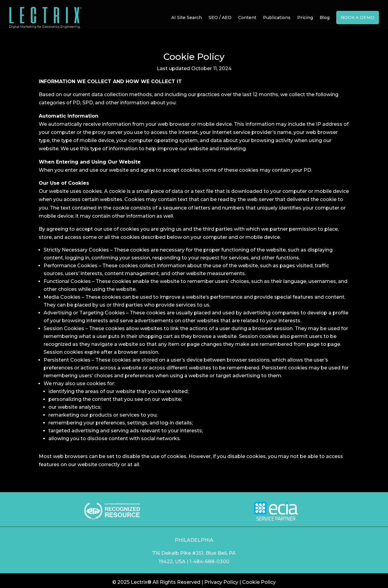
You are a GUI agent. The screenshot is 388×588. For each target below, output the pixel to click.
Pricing (305, 18)
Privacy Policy (221, 582)
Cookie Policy (259, 582)
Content (247, 18)
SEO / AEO (220, 18)
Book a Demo (358, 18)
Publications (277, 18)
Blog (325, 18)
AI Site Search (187, 18)
